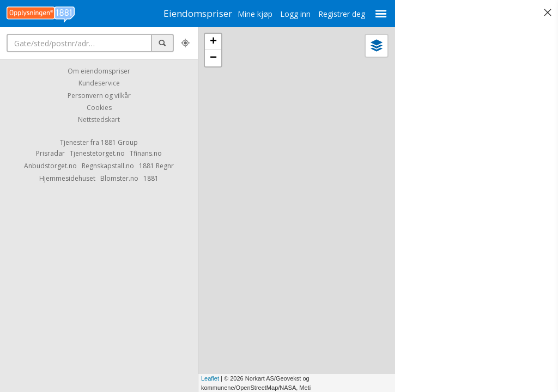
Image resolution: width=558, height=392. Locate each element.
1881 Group (119, 142)
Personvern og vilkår (99, 96)
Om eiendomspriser (99, 71)
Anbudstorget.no (50, 166)
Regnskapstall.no (108, 166)
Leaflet (210, 378)
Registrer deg (328, 14)
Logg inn (282, 14)
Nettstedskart (99, 120)
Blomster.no (119, 178)
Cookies (99, 108)
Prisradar (50, 153)
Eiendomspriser (191, 13)
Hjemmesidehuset (67, 178)
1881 (151, 178)
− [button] (213, 58)
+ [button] (213, 42)
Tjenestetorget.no (97, 153)
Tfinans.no (146, 153)
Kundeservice (99, 84)
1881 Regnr (156, 166)
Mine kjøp (241, 14)
